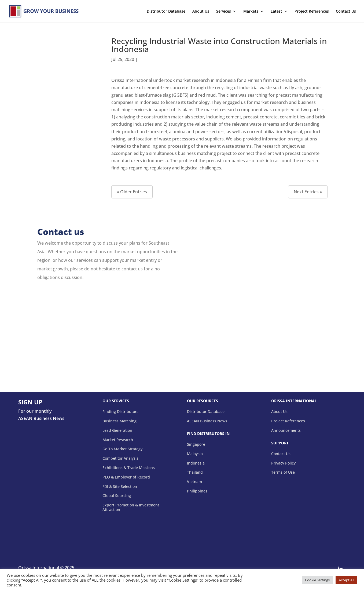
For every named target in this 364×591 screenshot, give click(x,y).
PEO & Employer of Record (126, 477)
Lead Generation (117, 431)
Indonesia (196, 463)
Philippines (197, 491)
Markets (251, 12)
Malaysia (195, 454)
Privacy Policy (283, 463)
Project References (312, 12)
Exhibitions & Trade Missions (129, 468)
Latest (276, 12)
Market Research (118, 440)
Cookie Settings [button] (317, 580)
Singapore (196, 445)
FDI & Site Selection (120, 487)
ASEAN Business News (207, 421)
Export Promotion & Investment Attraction (131, 507)
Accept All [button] (346, 580)
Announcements (286, 431)
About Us (201, 12)
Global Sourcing (117, 496)
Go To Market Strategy (122, 449)
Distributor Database (166, 12)
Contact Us (346, 12)
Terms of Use (283, 472)
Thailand (195, 472)
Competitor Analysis (120, 458)
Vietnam (194, 482)
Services (224, 12)
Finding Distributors (120, 412)
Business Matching (120, 421)
